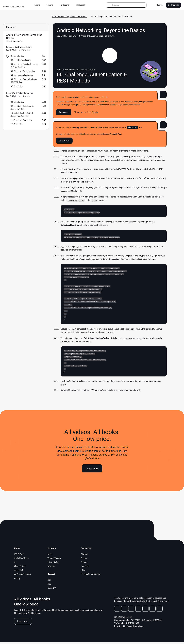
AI (15, 564)
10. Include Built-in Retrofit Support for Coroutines (22, 115)
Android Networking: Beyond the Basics (69, 17)
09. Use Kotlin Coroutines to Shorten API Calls (22, 108)
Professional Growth (22, 576)
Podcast (84, 560)
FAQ (49, 586)
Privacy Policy (53, 564)
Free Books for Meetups (91, 576)
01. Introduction (17, 56)
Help (49, 582)
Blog (83, 572)
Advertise (51, 568)
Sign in (160, 5)
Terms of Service (54, 560)
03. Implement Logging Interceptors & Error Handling (25, 66)
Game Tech (19, 572)
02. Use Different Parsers (21, 60)
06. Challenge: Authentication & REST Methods (24, 81)
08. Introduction (17, 102)
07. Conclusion (17, 86)
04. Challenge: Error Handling (23, 71)
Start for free (173, 5)
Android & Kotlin (21, 560)
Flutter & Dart (20, 568)
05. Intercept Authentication (22, 75)
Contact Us (52, 590)
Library (17, 580)
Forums (84, 564)
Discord (84, 556)
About (50, 556)
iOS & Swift (19, 556)
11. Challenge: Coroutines (21, 120)
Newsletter (85, 568)
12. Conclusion (17, 124)
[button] (38, 5)
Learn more (64, 112)
